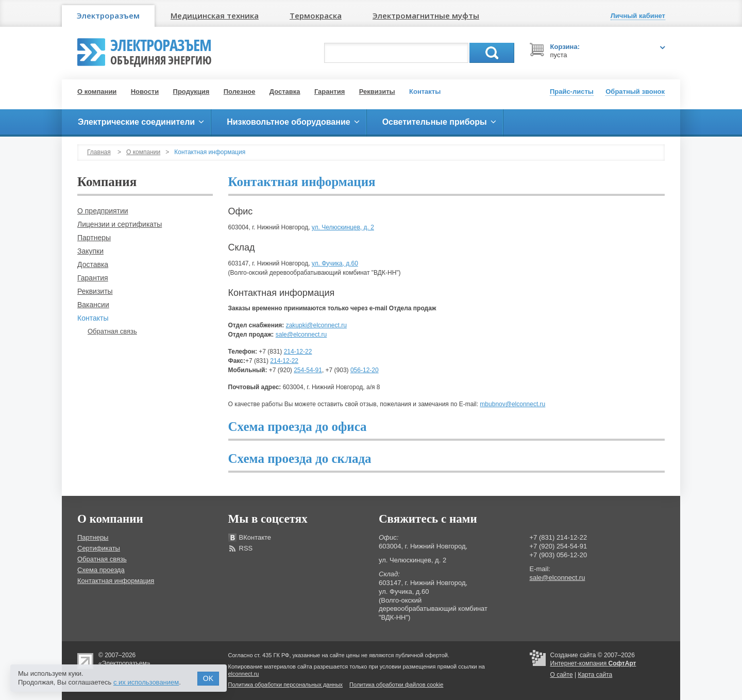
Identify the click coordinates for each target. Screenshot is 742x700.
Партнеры (94, 238)
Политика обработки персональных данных (286, 685)
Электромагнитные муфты (426, 15)
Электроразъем (108, 15)
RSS (246, 548)
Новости (145, 91)
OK (208, 678)
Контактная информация (116, 581)
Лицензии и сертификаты (120, 224)
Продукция (191, 91)
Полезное (240, 91)
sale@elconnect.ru (301, 335)
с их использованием (146, 682)
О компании (97, 91)
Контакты (425, 91)
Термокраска (316, 15)
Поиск (492, 53)
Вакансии (93, 305)
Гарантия (330, 91)
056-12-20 (365, 370)
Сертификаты (99, 548)
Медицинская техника (215, 15)
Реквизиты (377, 91)
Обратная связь (112, 331)
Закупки (90, 251)
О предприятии (103, 211)
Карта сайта (595, 675)
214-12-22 (298, 352)
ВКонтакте (255, 537)
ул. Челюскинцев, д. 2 (343, 227)
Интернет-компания (593, 663)
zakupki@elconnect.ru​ (316, 325)
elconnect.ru (244, 674)
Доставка (285, 91)
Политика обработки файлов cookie (396, 685)
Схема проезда (101, 570)
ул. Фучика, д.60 (335, 263)
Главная (99, 152)
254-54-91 (308, 370)
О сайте (562, 675)
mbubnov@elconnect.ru (512, 404)
